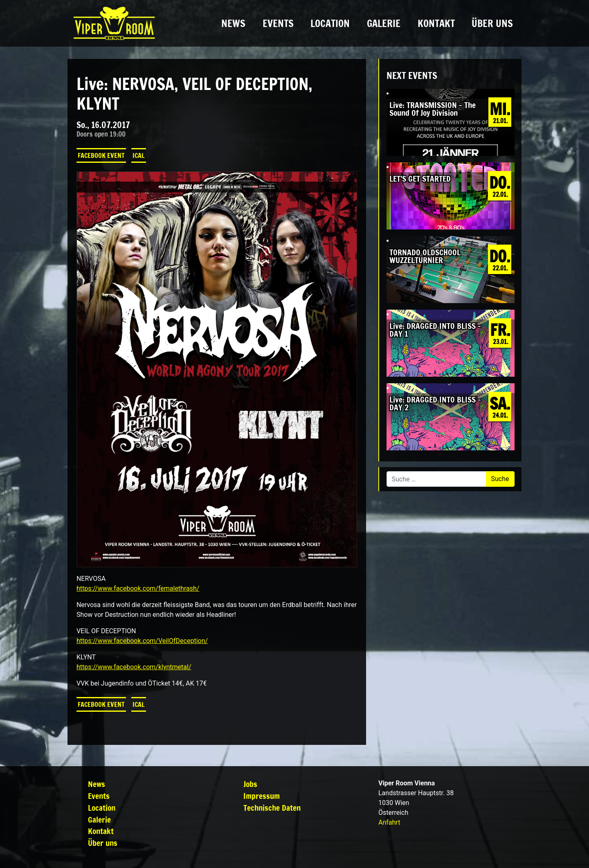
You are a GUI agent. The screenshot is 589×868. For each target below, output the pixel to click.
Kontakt (436, 23)
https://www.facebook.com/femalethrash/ (138, 588)
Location (330, 23)
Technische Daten (272, 808)
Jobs (250, 784)
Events (278, 23)
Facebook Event (101, 155)
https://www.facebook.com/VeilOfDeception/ (142, 641)
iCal (139, 155)
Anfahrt (389, 822)
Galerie (384, 23)
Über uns (492, 23)
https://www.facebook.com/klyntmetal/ (134, 667)
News (233, 23)
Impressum (262, 796)
